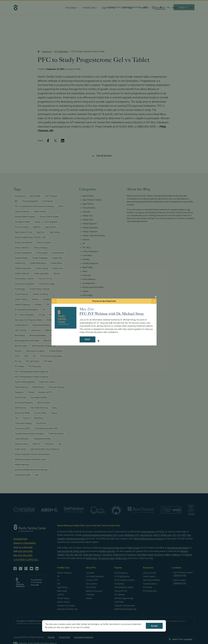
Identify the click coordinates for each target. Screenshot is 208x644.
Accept (154, 626)
